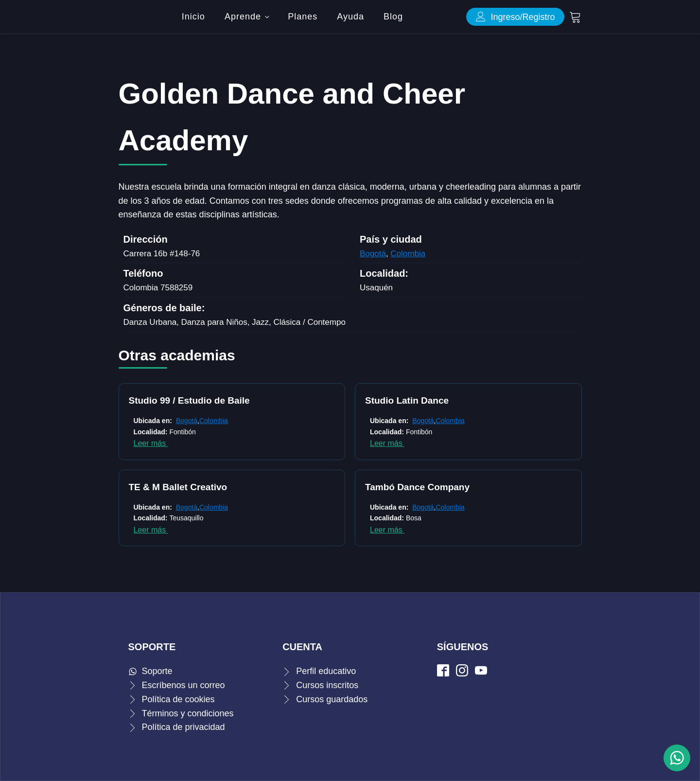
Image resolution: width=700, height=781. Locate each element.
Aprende (243, 17)
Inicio (193, 17)
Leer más (151, 443)
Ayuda (350, 17)
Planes (303, 17)
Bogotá (373, 254)
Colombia (408, 254)
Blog (393, 17)
